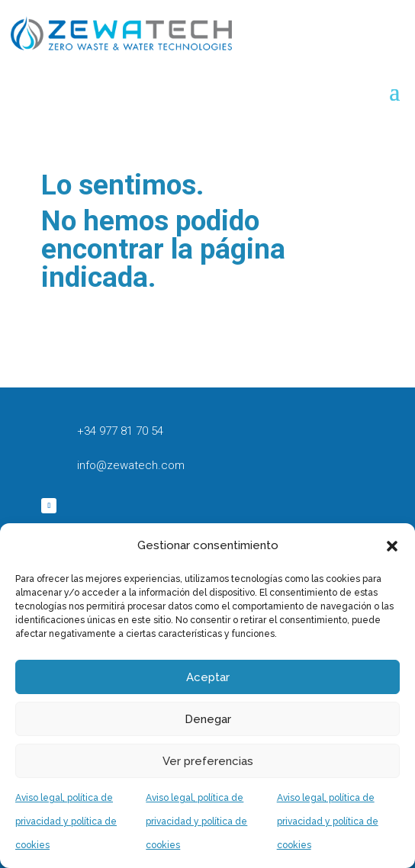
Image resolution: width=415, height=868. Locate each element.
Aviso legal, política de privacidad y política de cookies (66, 821)
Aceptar (208, 677)
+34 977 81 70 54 (120, 431)
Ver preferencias (208, 761)
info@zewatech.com (131, 465)
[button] (392, 546)
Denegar (208, 719)
